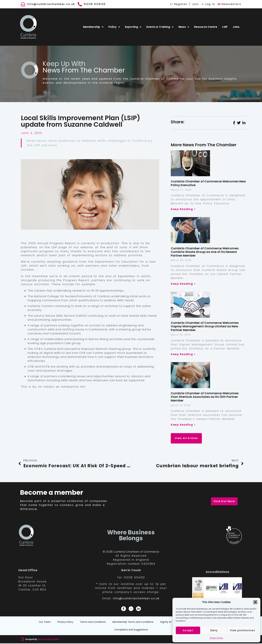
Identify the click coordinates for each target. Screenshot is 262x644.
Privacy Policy (216, 638)
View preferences (242, 630)
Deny (214, 630)
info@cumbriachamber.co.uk (136, 599)
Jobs (236, 27)
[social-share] (234, 123)
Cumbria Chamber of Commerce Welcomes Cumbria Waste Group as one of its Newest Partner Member (205, 252)
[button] (255, 602)
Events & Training (160, 27)
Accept (188, 630)
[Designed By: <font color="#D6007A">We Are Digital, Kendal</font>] (22, 640)
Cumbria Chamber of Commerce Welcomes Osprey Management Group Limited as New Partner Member (205, 326)
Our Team (45, 623)
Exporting (133, 27)
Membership (93, 27)
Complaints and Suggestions (131, 630)
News (184, 27)
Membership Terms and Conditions (133, 623)
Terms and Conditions (93, 623)
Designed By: (42, 640)
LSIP (225, 27)
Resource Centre (206, 27)
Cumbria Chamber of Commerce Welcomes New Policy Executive (208, 183)
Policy (114, 27)
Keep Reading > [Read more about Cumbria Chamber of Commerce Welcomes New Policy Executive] (183, 209)
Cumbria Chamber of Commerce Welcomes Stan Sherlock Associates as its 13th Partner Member (205, 397)
